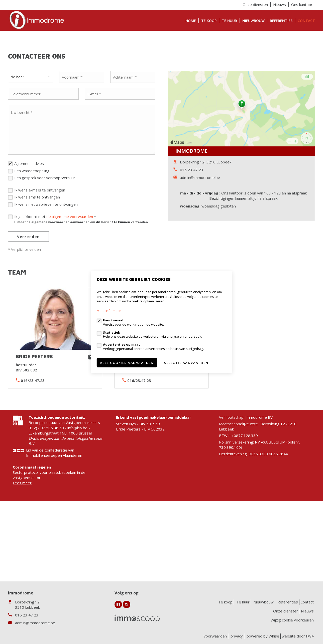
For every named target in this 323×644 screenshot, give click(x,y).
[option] (161, 77)
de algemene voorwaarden (70, 288)
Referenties (281, 21)
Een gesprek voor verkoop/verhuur (45, 249)
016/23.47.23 (33, 452)
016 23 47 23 (192, 241)
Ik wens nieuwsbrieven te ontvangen (46, 276)
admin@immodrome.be (200, 249)
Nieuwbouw (253, 21)
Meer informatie (109, 311)
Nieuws (280, 5)
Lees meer (22, 554)
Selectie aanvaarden (186, 362)
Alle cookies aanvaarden (127, 362)
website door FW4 (298, 636)
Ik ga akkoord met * (81, 291)
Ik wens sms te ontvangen (37, 269)
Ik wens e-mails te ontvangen (40, 262)
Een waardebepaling (32, 242)
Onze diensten (255, 5)
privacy (237, 636)
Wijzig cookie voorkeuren (292, 620)
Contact (306, 21)
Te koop (209, 21)
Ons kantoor (302, 5)
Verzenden (28, 308)
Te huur (229, 21)
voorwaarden (215, 636)
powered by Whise (263, 636)
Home (191, 21)
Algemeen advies (29, 235)
